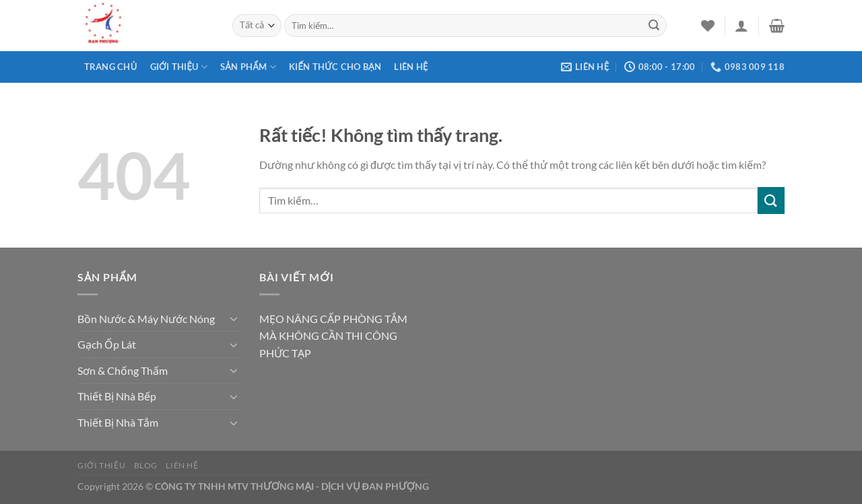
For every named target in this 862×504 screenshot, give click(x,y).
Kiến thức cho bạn (335, 67)
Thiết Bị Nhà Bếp (117, 396)
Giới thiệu (179, 67)
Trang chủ (111, 67)
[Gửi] (654, 26)
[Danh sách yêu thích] (708, 26)
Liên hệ (411, 67)
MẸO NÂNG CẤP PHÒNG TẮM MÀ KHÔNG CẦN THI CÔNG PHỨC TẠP (333, 336)
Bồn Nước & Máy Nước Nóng (146, 319)
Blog (146, 465)
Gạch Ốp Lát (107, 344)
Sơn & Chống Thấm (123, 370)
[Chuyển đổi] (234, 318)
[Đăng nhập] (741, 26)
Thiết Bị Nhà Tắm (118, 422)
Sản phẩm (248, 67)
